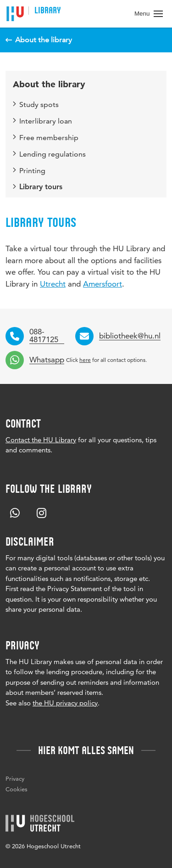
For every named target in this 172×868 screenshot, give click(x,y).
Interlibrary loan (42, 121)
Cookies (17, 789)
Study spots (36, 104)
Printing (29, 171)
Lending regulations (49, 154)
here (85, 360)
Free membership (46, 138)
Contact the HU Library (41, 440)
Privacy (15, 778)
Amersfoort (103, 284)
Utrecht (53, 284)
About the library (49, 84)
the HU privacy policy (65, 703)
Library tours (38, 187)
